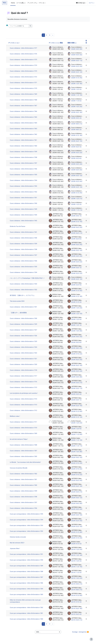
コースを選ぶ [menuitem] (21, 3)
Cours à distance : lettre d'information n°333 (24, 286)
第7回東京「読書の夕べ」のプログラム (23, 297)
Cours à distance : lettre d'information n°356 (24, 169)
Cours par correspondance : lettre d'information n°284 (27, 590)
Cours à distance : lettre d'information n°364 (24, 123)
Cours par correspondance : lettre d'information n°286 (27, 585)
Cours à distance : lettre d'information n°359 (24, 152)
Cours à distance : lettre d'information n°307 (24, 452)
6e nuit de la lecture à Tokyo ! (19, 441)
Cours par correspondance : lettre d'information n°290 (27, 562)
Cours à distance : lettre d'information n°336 (24, 261)
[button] (81, 3)
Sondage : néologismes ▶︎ (80, 634)
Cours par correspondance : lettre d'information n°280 (27, 621)
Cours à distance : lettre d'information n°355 (24, 175)
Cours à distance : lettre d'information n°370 (24, 88)
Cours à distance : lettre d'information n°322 (24, 355)
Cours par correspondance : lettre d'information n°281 (27, 615)
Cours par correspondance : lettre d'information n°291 (27, 556)
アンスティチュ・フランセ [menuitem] (36, 3)
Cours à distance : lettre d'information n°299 (24, 493)
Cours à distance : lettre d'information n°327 (24, 332)
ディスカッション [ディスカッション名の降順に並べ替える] (15, 43)
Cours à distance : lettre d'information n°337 (24, 255)
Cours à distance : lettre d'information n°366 (24, 111)
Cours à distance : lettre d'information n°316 (24, 383)
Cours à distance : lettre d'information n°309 (24, 435)
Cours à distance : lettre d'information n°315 (24, 389)
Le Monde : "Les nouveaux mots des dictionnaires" (26, 464)
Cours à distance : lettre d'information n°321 (24, 360)
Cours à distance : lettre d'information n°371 (24, 83)
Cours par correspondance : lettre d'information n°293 (27, 527)
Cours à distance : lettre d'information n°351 (24, 198)
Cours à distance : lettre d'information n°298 (24, 498)
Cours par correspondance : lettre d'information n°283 (27, 596)
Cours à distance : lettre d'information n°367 (24, 106)
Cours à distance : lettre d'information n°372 (24, 77)
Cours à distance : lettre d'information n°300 (24, 487)
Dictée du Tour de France (18, 226)
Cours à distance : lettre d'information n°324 (24, 349)
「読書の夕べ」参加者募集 (19, 314)
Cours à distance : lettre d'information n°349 (24, 209)
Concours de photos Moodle (19, 470)
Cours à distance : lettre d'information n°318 (24, 372)
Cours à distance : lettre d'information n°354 (24, 180)
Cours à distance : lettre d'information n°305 (24, 458)
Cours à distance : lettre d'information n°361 (24, 140)
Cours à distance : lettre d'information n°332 (24, 291)
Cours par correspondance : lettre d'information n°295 (27, 516)
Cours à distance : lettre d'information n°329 (24, 326)
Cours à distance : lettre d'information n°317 (24, 378)
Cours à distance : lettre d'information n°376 (24, 54)
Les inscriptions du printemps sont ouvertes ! (24, 395)
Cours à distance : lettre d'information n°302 (24, 475)
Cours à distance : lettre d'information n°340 (24, 238)
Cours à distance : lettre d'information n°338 (24, 249)
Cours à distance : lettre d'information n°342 (24, 221)
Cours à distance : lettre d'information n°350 (24, 203)
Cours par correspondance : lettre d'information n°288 (27, 573)
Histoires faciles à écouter (19, 539)
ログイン (92, 3)
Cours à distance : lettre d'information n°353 (24, 186)
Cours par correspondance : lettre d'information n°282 (27, 609)
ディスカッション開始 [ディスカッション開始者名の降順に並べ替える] (55, 43)
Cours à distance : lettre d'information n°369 (24, 94)
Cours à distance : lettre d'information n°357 (24, 163)
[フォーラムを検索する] (19, 26)
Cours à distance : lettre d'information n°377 (24, 48)
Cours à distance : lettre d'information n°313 (24, 406)
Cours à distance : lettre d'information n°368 (24, 100)
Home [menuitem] (13, 3)
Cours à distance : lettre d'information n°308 (24, 447)
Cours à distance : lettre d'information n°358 (24, 157)
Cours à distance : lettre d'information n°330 (24, 320)
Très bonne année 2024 (18, 303)
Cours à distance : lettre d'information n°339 (24, 244)
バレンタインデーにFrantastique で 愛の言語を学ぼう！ (27, 279)
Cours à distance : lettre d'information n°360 (24, 146)
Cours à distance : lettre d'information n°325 (24, 343)
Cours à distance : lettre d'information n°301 (24, 481)
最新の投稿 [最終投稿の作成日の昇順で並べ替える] (70, 43)
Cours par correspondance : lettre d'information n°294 (27, 521)
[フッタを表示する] (91, 639)
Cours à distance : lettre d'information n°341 (24, 232)
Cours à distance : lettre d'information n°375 (24, 60)
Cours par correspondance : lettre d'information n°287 (27, 579)
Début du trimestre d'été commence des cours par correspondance (26, 603)
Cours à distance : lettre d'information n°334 (24, 272)
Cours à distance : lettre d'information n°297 (24, 504)
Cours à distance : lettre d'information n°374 (24, 65)
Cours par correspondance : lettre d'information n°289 (27, 567)
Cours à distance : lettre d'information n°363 (24, 129)
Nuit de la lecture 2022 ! (18, 544)
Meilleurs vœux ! (15, 418)
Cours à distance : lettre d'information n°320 (24, 366)
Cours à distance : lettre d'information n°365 (24, 117)
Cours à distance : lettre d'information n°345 (24, 215)
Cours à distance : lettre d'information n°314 (24, 401)
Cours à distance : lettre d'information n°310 (24, 429)
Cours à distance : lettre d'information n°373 (24, 71)
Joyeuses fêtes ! (15, 550)
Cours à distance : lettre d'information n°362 (24, 134)
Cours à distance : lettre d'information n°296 (24, 510)
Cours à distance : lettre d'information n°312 (24, 412)
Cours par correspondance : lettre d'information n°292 (27, 533)
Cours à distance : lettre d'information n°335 (24, 267)
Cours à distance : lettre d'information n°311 (24, 424)
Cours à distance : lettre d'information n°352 (24, 192)
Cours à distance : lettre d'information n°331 (24, 309)
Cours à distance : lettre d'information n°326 (24, 337)
